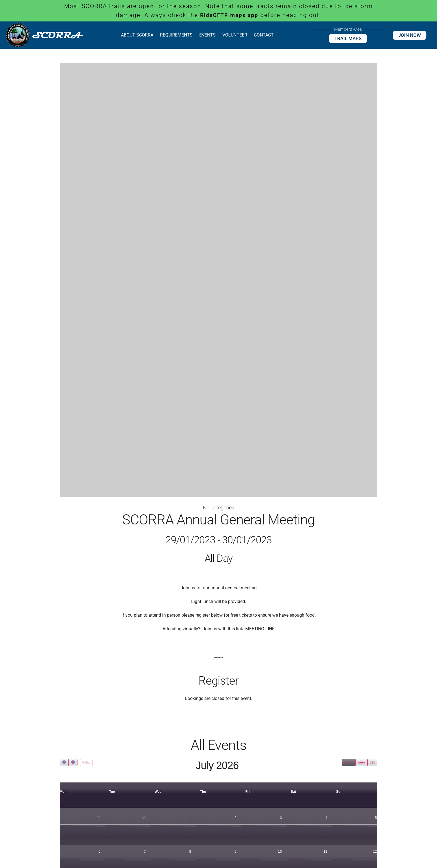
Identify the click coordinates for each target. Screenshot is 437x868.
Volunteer (235, 35)
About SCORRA (137, 35)
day (372, 762)
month (349, 762)
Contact (264, 35)
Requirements (176, 35)
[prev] (64, 763)
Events (207, 35)
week (361, 762)
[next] (73, 763)
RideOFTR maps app (229, 15)
